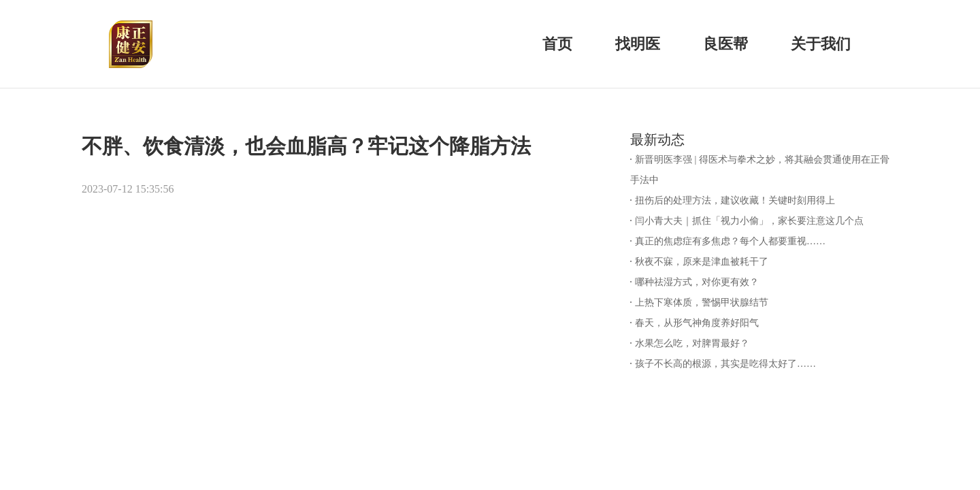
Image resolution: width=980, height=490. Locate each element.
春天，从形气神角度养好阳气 (697, 323)
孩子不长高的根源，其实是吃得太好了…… (725, 364)
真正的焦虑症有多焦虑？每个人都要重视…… (730, 241)
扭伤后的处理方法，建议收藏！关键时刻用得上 (735, 200)
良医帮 (725, 44)
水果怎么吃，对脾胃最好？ (692, 343)
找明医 (638, 44)
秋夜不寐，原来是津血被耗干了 (702, 262)
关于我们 (821, 44)
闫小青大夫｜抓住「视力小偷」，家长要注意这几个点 (749, 221)
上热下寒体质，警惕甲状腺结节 (702, 303)
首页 (557, 44)
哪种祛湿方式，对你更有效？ (697, 282)
